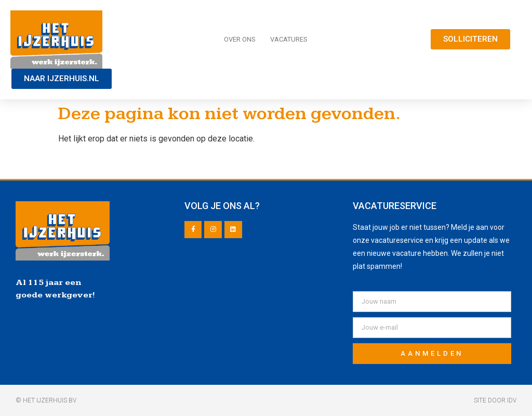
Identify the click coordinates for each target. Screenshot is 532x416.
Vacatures (289, 39)
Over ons (240, 39)
